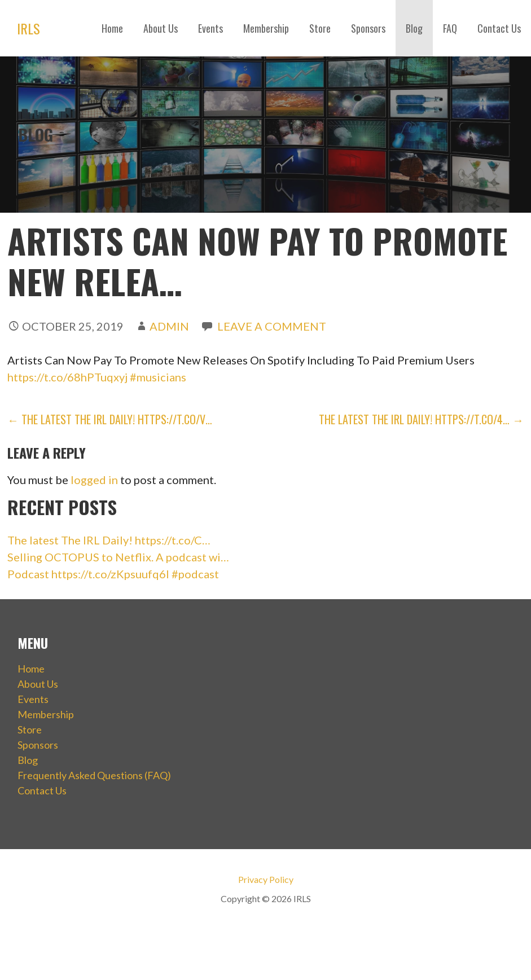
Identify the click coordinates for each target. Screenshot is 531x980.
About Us (161, 28)
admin (169, 326)
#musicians (158, 377)
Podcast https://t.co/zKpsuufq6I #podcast (113, 574)
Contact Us (499, 28)
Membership (266, 28)
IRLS (28, 28)
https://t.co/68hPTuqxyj (67, 377)
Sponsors (368, 28)
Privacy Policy (266, 879)
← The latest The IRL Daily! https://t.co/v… (110, 419)
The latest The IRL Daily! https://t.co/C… (109, 540)
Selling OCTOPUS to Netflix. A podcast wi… (118, 557)
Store (320, 28)
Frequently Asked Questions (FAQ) (94, 775)
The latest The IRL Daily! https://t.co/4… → (421, 419)
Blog (414, 28)
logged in (94, 480)
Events (210, 28)
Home (112, 28)
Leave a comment (272, 326)
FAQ (450, 28)
